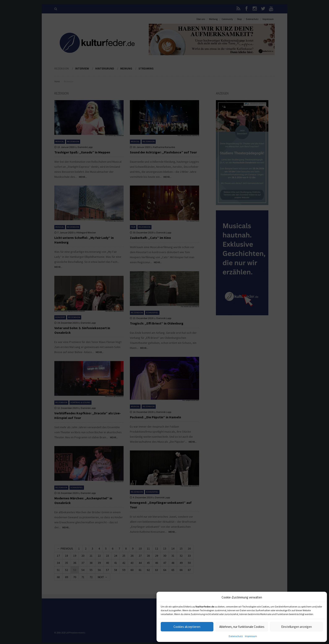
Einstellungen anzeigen (296, 627)
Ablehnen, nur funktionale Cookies (242, 627)
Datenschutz (236, 636)
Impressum (251, 636)
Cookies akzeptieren (187, 627)
